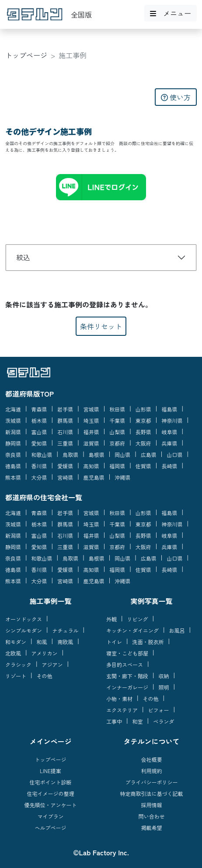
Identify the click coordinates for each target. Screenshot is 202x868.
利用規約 (151, 771)
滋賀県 (91, 443)
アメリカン (45, 653)
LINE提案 (50, 771)
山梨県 (117, 432)
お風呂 (177, 630)
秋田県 (117, 409)
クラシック (18, 664)
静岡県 (13, 443)
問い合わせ (151, 816)
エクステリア (122, 710)
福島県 (169, 409)
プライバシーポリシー (151, 782)
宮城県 (91, 409)
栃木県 (39, 420)
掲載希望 (151, 828)
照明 (164, 687)
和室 (138, 721)
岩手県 (65, 409)
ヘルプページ (50, 828)
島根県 (97, 455)
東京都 (143, 420)
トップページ (26, 55)
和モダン (16, 642)
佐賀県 (143, 466)
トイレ (114, 642)
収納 (164, 676)
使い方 (176, 97)
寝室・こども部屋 (127, 653)
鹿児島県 (94, 477)
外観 (111, 619)
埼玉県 (91, 420)
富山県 (39, 432)
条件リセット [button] (101, 326)
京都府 (117, 443)
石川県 (65, 432)
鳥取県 (70, 455)
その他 (45, 676)
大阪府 (143, 443)
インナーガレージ (127, 687)
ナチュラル (66, 630)
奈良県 (13, 455)
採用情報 (151, 805)
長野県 (143, 432)
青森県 (39, 409)
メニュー (171, 13)
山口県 (174, 455)
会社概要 (151, 759)
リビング (138, 619)
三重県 (65, 443)
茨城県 (13, 420)
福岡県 (117, 466)
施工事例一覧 (50, 601)
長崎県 (169, 466)
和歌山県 (42, 455)
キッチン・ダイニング (132, 630)
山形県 (143, 409)
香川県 (39, 466)
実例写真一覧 (151, 601)
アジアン (52, 664)
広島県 (149, 455)
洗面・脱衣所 (148, 642)
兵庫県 (169, 443)
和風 (42, 642)
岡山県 (122, 455)
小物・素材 (119, 699)
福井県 (91, 432)
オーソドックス (24, 619)
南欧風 (65, 642)
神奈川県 (172, 420)
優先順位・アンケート (50, 805)
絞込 (23, 257)
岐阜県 (169, 432)
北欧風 (13, 653)
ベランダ (164, 721)
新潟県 (13, 432)
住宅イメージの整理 (50, 793)
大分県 (39, 477)
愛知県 (39, 443)
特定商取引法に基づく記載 (151, 793)
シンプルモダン (24, 630)
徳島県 (13, 466)
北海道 (13, 409)
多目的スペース (125, 664)
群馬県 (65, 420)
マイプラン (50, 816)
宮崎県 (65, 477)
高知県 (91, 466)
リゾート (16, 676)
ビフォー (159, 710)
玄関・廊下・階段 (127, 676)
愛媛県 (65, 466)
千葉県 (117, 420)
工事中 (114, 721)
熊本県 (13, 477)
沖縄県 (122, 477)
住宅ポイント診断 (50, 782)
